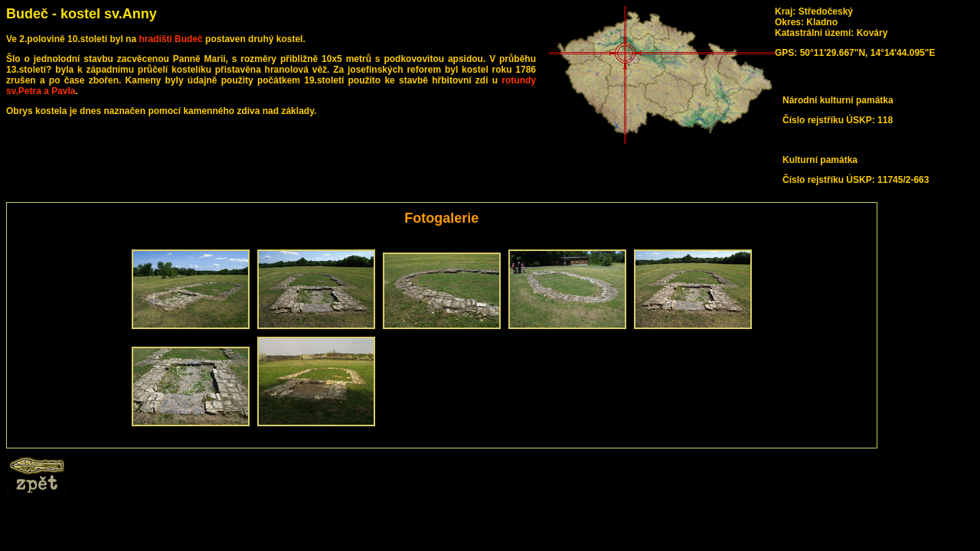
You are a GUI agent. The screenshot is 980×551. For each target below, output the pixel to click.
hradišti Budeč (170, 39)
